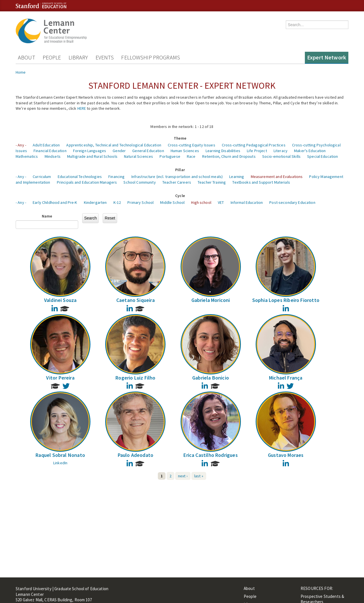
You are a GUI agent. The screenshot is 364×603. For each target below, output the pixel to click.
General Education (148, 151)
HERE (82, 108)
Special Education (322, 156)
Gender (119, 151)
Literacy (281, 151)
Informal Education (247, 202)
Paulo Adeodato (136, 455)
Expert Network (327, 57)
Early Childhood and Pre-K (55, 202)
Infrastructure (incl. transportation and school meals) (177, 177)
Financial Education (50, 151)
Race (191, 156)
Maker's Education (310, 151)
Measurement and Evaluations (277, 177)
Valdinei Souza (60, 300)
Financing (116, 177)
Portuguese (170, 156)
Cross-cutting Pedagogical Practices (254, 145)
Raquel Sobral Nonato (60, 455)
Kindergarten (95, 202)
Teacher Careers (177, 182)
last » (199, 476)
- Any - (21, 145)
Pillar (180, 170)
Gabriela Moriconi (211, 300)
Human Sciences (185, 151)
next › (183, 476)
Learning (237, 177)
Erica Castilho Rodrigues (210, 455)
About (27, 57)
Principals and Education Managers (87, 182)
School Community (139, 182)
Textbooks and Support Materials (261, 182)
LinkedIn (60, 463)
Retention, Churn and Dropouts (229, 156)
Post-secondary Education (292, 202)
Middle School (172, 202)
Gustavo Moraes (286, 455)
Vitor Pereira (60, 378)
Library (78, 57)
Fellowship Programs (151, 57)
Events (105, 57)
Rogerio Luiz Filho (135, 378)
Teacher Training (212, 182)
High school (201, 202)
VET (221, 202)
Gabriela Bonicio (211, 378)
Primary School (140, 202)
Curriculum (42, 177)
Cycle (180, 196)
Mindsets (53, 156)
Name (47, 216)
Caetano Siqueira (136, 300)
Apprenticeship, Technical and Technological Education (114, 145)
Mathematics (27, 156)
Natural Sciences (138, 156)
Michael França (286, 378)
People (52, 57)
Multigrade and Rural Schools (92, 156)
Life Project (257, 151)
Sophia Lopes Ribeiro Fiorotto (286, 300)
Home (21, 72)
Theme (180, 138)
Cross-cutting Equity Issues (192, 145)
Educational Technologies (80, 177)
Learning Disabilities (223, 151)
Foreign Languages (90, 151)
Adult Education (46, 145)
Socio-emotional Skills (281, 156)
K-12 (117, 202)
